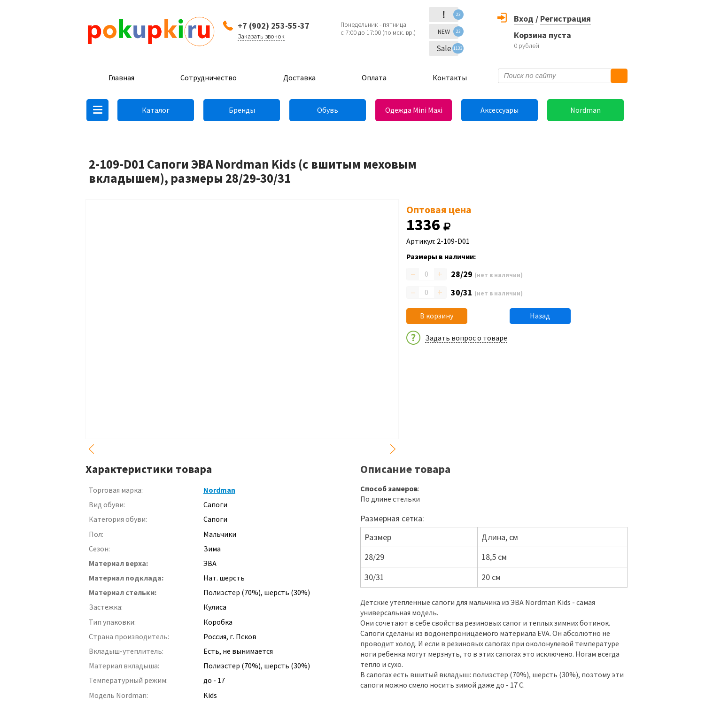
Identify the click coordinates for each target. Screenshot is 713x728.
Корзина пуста (542, 35)
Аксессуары (500, 110)
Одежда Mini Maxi (414, 110)
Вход (524, 19)
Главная (121, 77)
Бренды (242, 110)
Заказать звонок (261, 36)
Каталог (156, 110)
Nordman (585, 110)
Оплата (374, 77)
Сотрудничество (209, 77)
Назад (540, 316)
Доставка (299, 77)
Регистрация (566, 19)
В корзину (437, 316)
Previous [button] (91, 449)
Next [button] (393, 449)
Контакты (450, 77)
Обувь (328, 110)
